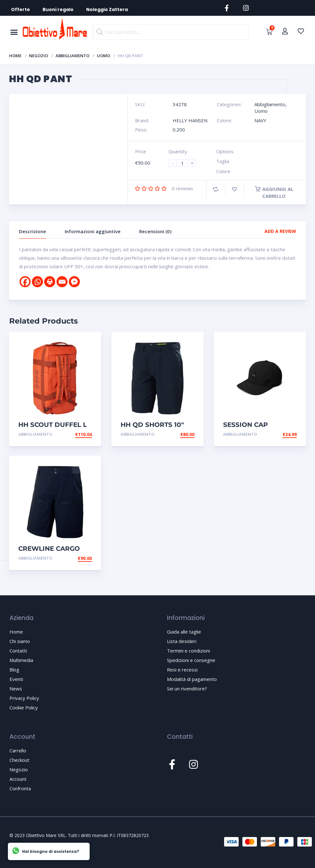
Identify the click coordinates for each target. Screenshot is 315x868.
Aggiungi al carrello (274, 192)
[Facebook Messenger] (74, 282)
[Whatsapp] (37, 282)
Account (18, 779)
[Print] (50, 282)
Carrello (18, 750)
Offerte (21, 9)
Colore (223, 171)
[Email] (62, 282)
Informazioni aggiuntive (93, 231)
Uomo (104, 56)
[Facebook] (25, 282)
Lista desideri (182, 641)
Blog (14, 670)
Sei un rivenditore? (187, 689)
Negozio (39, 56)
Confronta (20, 788)
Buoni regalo (58, 9)
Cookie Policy (24, 707)
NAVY (260, 120)
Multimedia (21, 660)
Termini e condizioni (188, 651)
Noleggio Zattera (107, 9)
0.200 (179, 130)
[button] (14, 32)
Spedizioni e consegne (191, 660)
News (16, 689)
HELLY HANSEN (190, 120)
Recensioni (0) (155, 231)
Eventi (16, 679)
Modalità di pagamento (192, 679)
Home (15, 56)
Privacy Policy (24, 698)
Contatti (18, 651)
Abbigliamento (72, 56)
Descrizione (33, 231)
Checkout (19, 760)
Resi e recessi (182, 670)
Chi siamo (20, 641)
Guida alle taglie (184, 632)
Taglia (223, 161)
